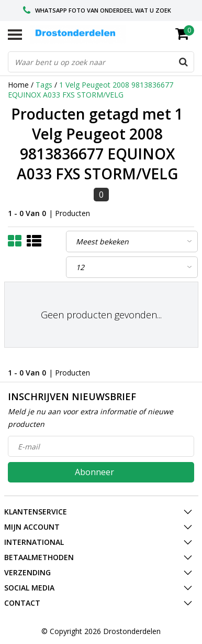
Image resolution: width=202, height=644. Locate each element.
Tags (44, 85)
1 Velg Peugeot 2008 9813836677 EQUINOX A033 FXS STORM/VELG (91, 90)
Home (18, 85)
